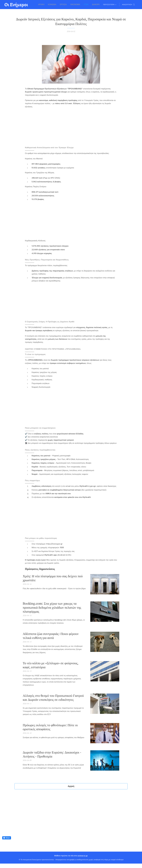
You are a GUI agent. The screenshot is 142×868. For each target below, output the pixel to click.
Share (7, 838)
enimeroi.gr (83, 856)
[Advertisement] (71, 127)
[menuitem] (43, 5)
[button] (128, 5)
